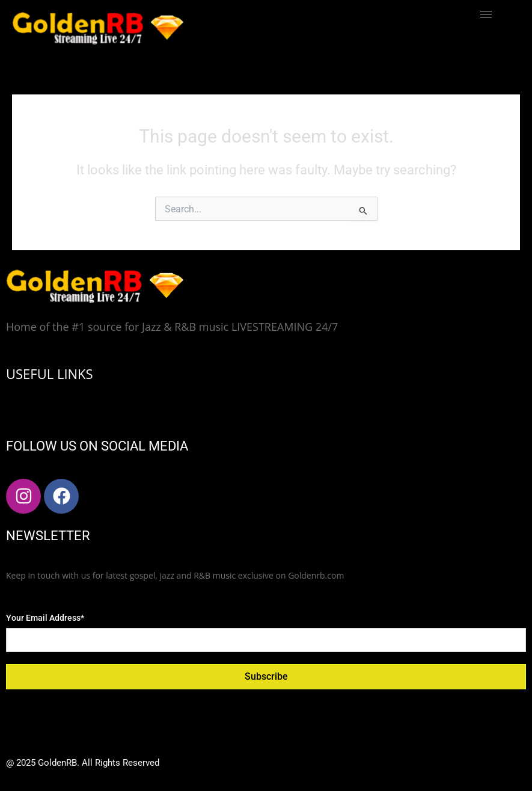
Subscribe (266, 676)
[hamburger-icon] (486, 14)
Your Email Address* (45, 618)
